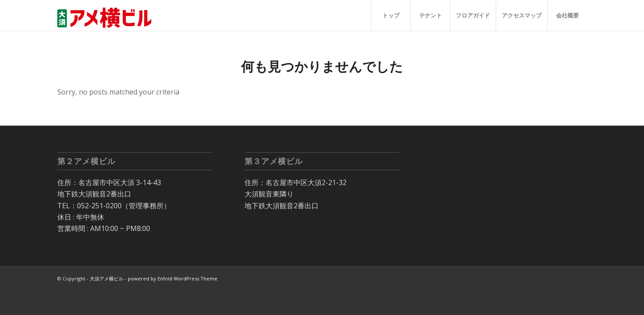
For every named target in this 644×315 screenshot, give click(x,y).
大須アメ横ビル (107, 278)
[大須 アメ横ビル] (107, 15)
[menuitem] (391, 15)
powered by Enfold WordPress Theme (173, 278)
